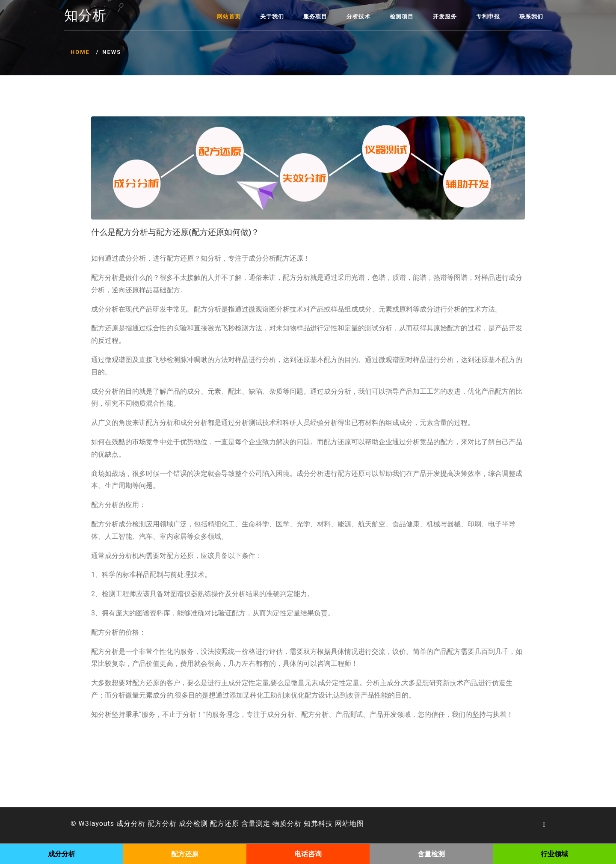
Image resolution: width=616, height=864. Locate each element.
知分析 (85, 16)
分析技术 (358, 16)
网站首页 (229, 16)
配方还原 (225, 824)
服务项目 (315, 16)
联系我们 (531, 16)
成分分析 (131, 824)
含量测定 (256, 824)
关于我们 (272, 16)
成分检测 (193, 824)
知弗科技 (318, 824)
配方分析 (162, 824)
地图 (357, 824)
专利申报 (488, 16)
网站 (342, 824)
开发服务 (445, 16)
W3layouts (97, 824)
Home (80, 52)
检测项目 (402, 16)
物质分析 (287, 824)
